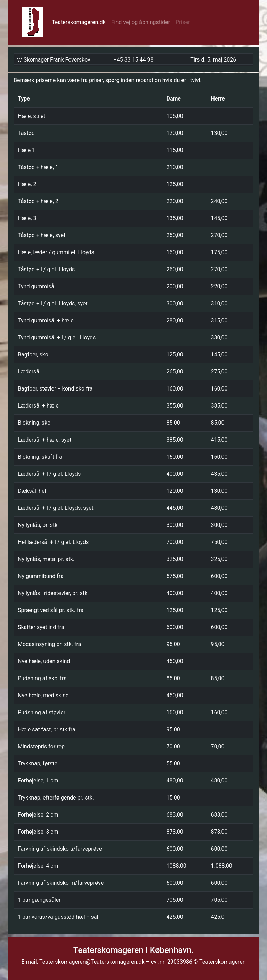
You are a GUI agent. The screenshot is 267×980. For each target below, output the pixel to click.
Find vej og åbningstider (141, 22)
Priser (183, 22)
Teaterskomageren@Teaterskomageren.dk (92, 962)
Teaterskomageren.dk (80, 22)
